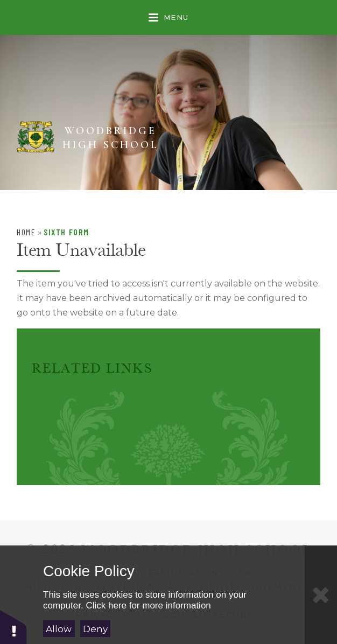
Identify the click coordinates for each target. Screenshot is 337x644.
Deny (95, 629)
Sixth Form (66, 232)
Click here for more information (148, 605)
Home (26, 232)
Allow (59, 629)
